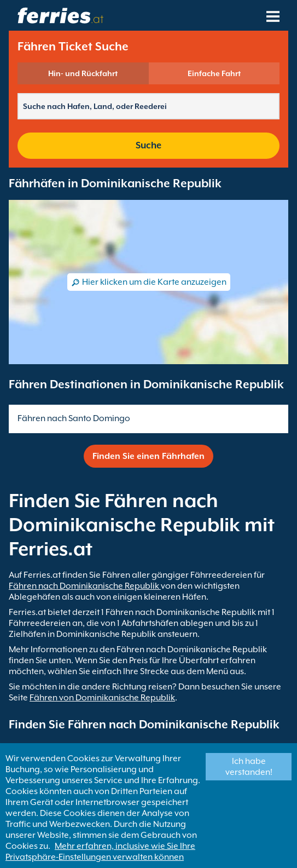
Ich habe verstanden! (249, 767)
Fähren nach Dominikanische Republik (85, 586)
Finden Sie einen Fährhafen (148, 456)
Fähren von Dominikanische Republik (102, 698)
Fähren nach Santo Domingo (74, 418)
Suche (148, 145)
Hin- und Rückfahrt (83, 73)
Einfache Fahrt (214, 73)
